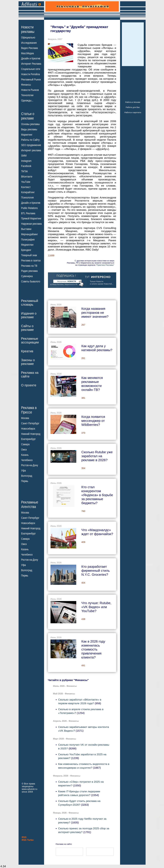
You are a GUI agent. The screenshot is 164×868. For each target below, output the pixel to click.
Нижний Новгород (31, 434)
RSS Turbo (28, 840)
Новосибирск (28, 429)
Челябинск (27, 460)
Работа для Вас (133, 107)
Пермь (25, 481)
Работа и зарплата (133, 112)
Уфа (23, 471)
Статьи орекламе (28, 116)
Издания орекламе (29, 315)
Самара (25, 444)
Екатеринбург (28, 439)
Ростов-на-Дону (30, 465)
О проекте (29, 385)
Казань (25, 455)
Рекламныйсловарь (30, 303)
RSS (24, 837)
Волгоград (27, 476)
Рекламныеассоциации (30, 340)
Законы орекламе (28, 362)
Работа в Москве (133, 102)
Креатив (27, 351)
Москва (25, 418)
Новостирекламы (28, 29)
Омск (24, 450)
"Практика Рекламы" (105, 265)
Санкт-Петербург (30, 423)
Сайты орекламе (28, 328)
